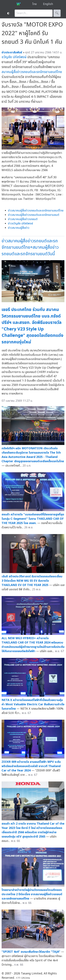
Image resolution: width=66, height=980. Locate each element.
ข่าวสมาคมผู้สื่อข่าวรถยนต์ (23, 219)
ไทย (35, 4)
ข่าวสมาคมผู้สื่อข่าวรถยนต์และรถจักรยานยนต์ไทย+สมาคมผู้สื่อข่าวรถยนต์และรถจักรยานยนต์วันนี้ (30, 247)
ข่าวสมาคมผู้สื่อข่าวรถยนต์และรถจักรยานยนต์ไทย (36, 211)
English (48, 4)
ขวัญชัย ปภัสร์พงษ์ (14, 57)
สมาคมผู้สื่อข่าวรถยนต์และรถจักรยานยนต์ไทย (32, 72)
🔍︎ (57, 13)
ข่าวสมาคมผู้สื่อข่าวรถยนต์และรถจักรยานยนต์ (34, 215)
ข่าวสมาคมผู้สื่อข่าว (19, 228)
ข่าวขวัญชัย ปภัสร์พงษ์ (20, 224)
